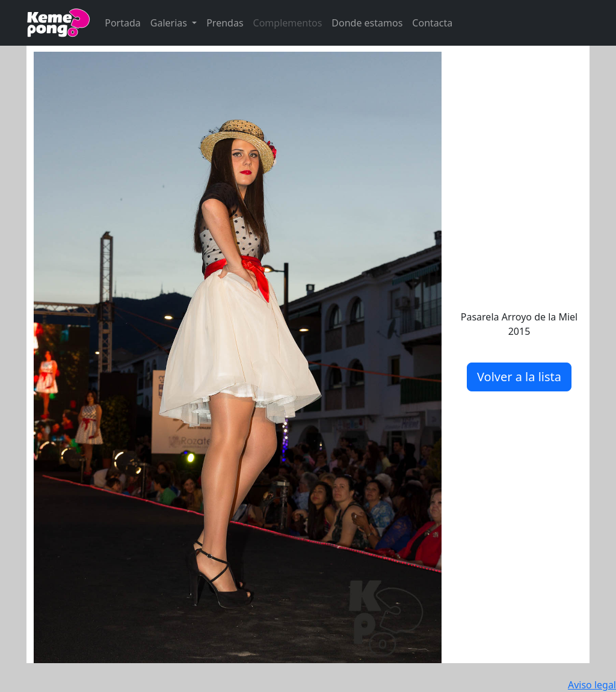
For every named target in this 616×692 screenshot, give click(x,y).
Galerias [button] (170, 23)
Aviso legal (592, 685)
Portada (123, 23)
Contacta (432, 23)
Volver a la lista (519, 377)
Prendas (225, 23)
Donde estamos (367, 23)
